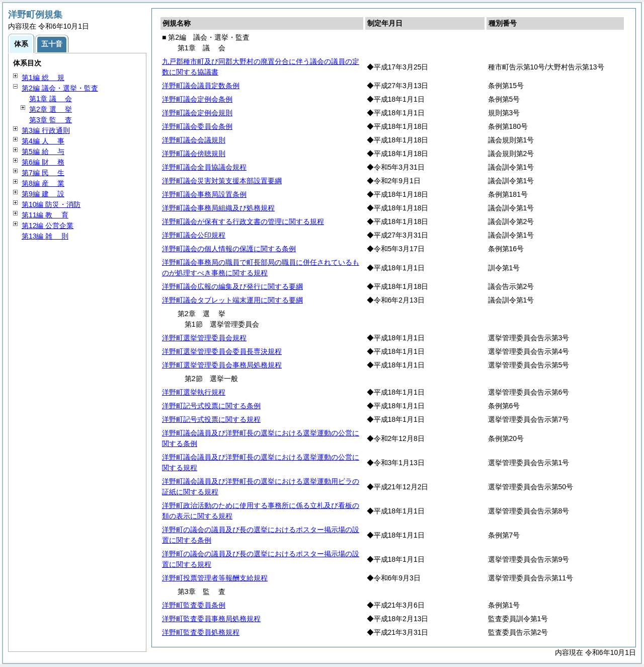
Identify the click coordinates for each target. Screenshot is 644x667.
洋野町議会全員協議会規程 (204, 167)
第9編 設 (43, 194)
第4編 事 (43, 141)
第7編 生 (43, 173)
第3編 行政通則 (46, 130)
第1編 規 (43, 78)
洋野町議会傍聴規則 (194, 154)
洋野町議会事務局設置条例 (204, 194)
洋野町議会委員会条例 (197, 126)
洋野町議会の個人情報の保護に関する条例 (229, 249)
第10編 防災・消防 (51, 204)
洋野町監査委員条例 (194, 605)
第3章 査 (51, 120)
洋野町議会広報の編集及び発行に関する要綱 (232, 286)
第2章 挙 (51, 109)
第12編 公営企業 (48, 226)
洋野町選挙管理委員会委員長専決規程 (222, 351)
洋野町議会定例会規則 (197, 113)
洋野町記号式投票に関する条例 (211, 406)
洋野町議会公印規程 (194, 235)
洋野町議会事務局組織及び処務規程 (218, 208)
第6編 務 (43, 162)
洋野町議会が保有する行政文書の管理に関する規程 (243, 221)
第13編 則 (45, 236)
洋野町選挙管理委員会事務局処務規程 (222, 365)
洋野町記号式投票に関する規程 (211, 419)
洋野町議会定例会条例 (197, 99)
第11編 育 (45, 215)
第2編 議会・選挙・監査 (60, 88)
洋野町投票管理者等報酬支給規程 (215, 578)
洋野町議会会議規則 (194, 140)
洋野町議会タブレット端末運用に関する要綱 (232, 300)
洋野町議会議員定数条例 (201, 86)
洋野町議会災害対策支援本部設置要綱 (222, 181)
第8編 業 (43, 183)
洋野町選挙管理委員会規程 (204, 338)
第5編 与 (43, 152)
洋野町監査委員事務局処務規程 (211, 619)
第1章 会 (51, 99)
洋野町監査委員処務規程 (201, 632)
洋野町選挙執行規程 (194, 392)
